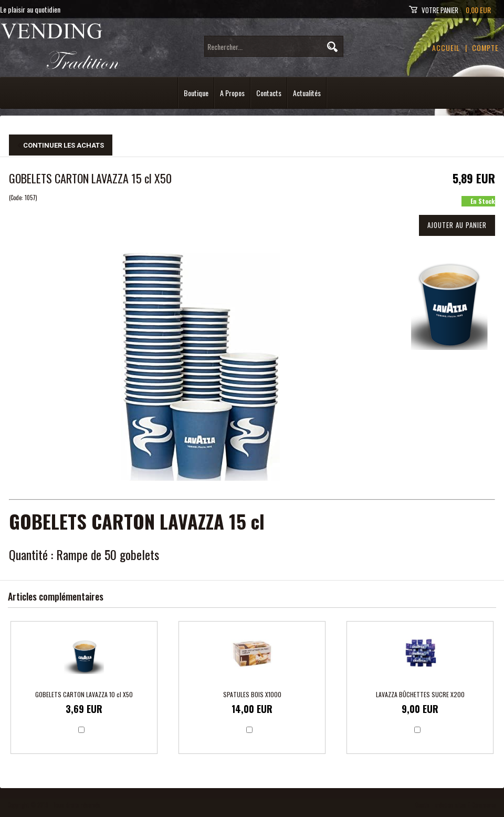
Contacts (269, 93)
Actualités (307, 93)
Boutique (196, 93)
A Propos (232, 93)
